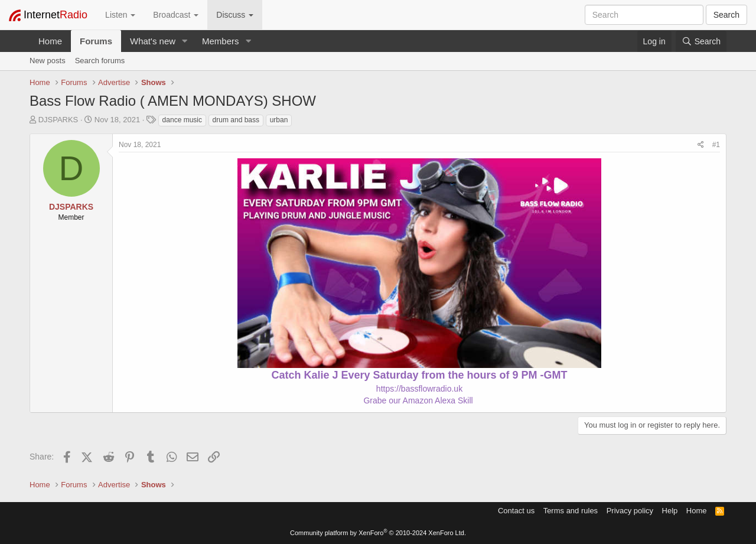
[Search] (701, 41)
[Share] (701, 145)
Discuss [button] (235, 15)
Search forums (100, 61)
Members (221, 41)
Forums (96, 41)
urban (279, 120)
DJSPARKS (58, 120)
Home (50, 41)
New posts (48, 61)
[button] (185, 41)
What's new (153, 41)
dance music (182, 120)
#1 (716, 145)
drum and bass (236, 120)
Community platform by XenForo (378, 533)
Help (670, 511)
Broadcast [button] (176, 15)
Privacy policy (630, 511)
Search (726, 15)
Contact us (516, 511)
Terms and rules (571, 511)
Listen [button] (120, 15)
